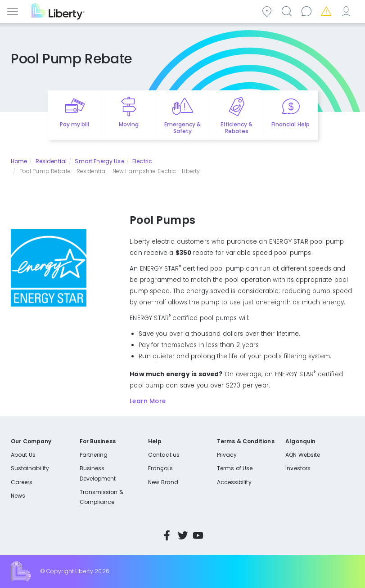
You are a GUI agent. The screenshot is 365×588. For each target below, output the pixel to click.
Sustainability (30, 468)
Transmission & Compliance (101, 497)
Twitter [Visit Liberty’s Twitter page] (183, 535)
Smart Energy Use (99, 161)
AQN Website (303, 455)
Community (268, 11)
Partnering (94, 455)
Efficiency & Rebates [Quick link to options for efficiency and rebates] (237, 128)
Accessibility (234, 482)
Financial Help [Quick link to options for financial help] (290, 124)
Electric (142, 161)
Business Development (98, 473)
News (18, 496)
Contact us (308, 11)
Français (160, 468)
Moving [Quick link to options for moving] (129, 124)
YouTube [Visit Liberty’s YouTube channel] (198, 535)
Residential (51, 161)
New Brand (163, 482)
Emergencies (328, 11)
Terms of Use (235, 468)
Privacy (227, 455)
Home (19, 161)
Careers (22, 482)
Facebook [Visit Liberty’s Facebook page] (167, 535)
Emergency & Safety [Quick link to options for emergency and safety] (182, 128)
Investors (298, 468)
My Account (347, 11)
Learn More (147, 401)
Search (288, 11)
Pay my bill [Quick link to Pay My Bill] (75, 124)
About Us (23, 455)
